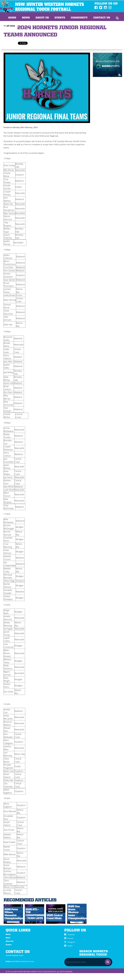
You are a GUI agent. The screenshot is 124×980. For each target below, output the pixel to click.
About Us (10, 941)
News (26, 18)
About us (42, 18)
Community (79, 18)
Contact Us (102, 18)
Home (12, 18)
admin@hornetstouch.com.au (23, 961)
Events (60, 18)
